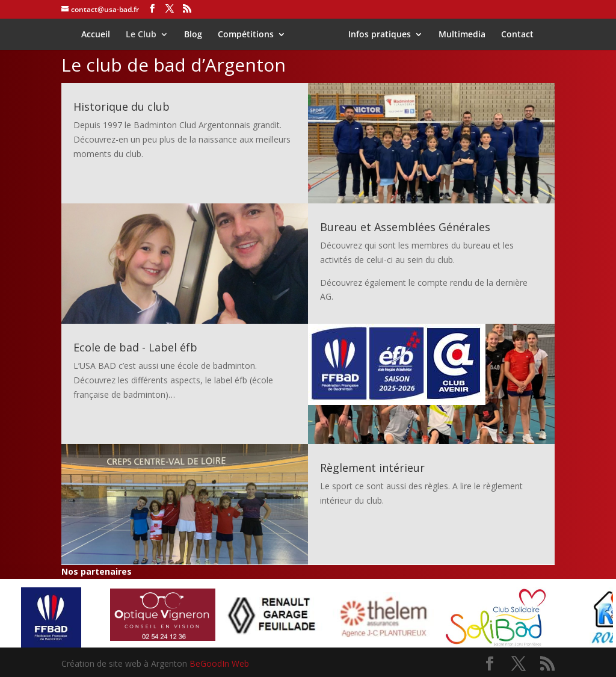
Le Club (145, 35)
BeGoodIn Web (219, 663)
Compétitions (250, 35)
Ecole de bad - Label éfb (135, 347)
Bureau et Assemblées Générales (405, 227)
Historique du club (122, 107)
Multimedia (458, 35)
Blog (197, 35)
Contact (513, 35)
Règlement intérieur (372, 468)
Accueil (100, 35)
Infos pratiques (375, 35)
